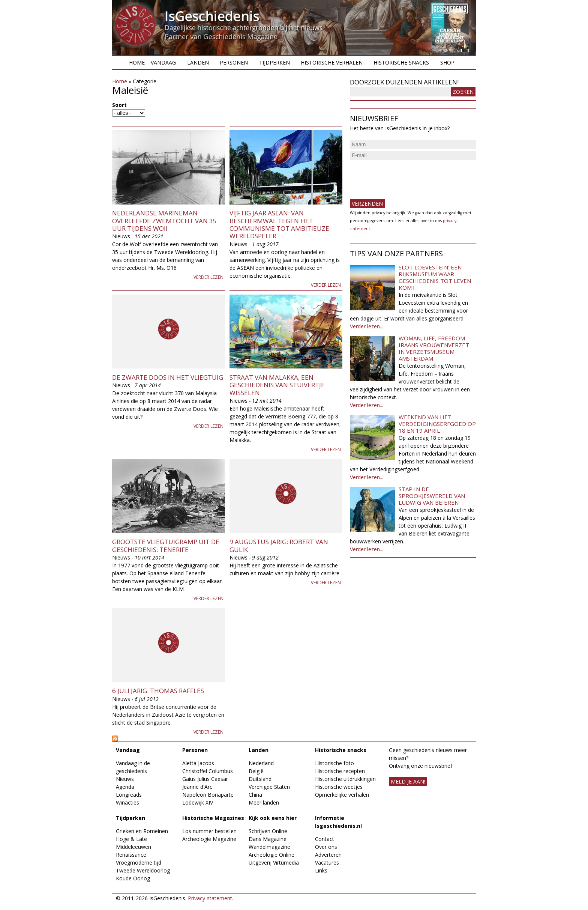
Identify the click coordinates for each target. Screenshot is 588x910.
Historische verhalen (332, 62)
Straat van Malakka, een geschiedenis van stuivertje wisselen (277, 385)
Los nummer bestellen (209, 831)
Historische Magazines (213, 818)
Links (321, 870)
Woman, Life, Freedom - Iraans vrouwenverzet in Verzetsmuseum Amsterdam (434, 348)
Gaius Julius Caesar (205, 779)
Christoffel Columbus (208, 771)
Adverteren (328, 855)
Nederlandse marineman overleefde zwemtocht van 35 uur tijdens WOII (164, 221)
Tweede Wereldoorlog (143, 870)
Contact (325, 839)
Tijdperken (274, 62)
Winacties (127, 802)
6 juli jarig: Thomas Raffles (158, 691)
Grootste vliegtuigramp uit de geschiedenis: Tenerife (166, 545)
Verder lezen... (367, 326)
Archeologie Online (271, 855)
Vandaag (163, 62)
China (255, 795)
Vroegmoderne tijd (139, 863)
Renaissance (131, 855)
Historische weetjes (339, 787)
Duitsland (260, 779)
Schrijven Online (268, 831)
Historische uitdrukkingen (345, 779)
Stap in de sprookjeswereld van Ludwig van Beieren (432, 496)
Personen (234, 62)
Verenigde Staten (269, 787)
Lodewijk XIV (198, 802)
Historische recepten (340, 771)
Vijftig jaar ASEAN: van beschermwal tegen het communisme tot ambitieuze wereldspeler (279, 224)
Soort (119, 105)
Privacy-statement (210, 898)
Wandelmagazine (269, 847)
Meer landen (264, 802)
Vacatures (327, 863)
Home (137, 62)
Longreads (129, 795)
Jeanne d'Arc (197, 787)
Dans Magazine (268, 839)
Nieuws (125, 779)
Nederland (261, 763)
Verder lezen (208, 277)
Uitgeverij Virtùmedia (274, 863)
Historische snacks (401, 62)
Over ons (326, 847)
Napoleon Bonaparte (208, 795)
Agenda (125, 787)
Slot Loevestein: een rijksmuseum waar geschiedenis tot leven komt (435, 277)
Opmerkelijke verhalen (342, 795)
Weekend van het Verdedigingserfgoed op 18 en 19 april (437, 424)
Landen (198, 62)
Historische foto (334, 763)
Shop (447, 62)
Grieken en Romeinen (142, 831)
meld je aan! (408, 781)
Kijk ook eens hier (273, 818)
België (256, 771)
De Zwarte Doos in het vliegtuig (168, 377)
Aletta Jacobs (198, 763)
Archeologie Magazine (209, 839)
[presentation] (407, 176)
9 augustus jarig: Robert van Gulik (279, 545)
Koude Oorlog (133, 878)
